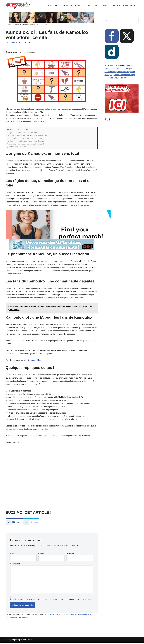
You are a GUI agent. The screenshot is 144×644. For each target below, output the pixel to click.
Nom (13, 555)
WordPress (27, 641)
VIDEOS (48, 6)
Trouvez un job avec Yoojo (124, 75)
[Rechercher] (119, 21)
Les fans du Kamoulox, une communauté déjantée (26, 141)
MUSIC (78, 6)
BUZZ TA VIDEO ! (131, 6)
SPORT (106, 6)
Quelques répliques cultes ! (17, 147)
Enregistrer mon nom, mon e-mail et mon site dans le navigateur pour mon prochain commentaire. (51, 601)
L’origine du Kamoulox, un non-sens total (22, 133)
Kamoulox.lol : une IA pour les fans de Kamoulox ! (25, 144)
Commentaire (16, 565)
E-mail (42, 555)
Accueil (8, 25)
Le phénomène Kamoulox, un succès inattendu (24, 139)
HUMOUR (67, 6)
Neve (8, 641)
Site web (70, 555)
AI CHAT (88, 6)
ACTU (57, 6)
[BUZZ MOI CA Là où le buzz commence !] (18, 6)
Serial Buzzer (13, 43)
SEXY (97, 6)
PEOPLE (116, 6)
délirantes (32, 427)
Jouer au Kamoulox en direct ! (117, 78)
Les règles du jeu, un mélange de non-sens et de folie (27, 136)
